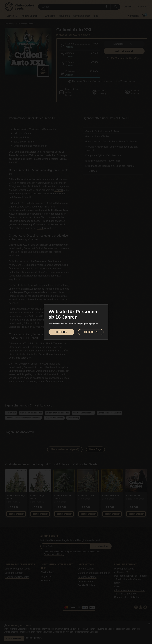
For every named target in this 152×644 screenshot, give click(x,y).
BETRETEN (61, 332)
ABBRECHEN (91, 332)
